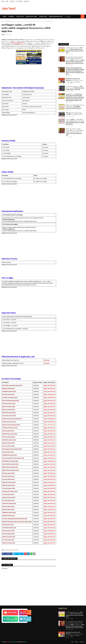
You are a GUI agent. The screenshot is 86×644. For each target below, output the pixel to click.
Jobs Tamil (9, 9)
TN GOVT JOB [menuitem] (20, 16)
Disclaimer (26, 1)
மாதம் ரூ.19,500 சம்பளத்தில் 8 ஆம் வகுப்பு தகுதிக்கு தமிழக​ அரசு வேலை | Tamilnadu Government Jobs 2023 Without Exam (75, 122)
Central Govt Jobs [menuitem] (31, 16)
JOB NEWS (8, 21)
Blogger (25, 642)
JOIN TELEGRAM (25, 619)
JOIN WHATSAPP (10, 619)
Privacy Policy (19, 1)
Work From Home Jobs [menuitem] (56, 16)
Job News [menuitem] (11, 16)
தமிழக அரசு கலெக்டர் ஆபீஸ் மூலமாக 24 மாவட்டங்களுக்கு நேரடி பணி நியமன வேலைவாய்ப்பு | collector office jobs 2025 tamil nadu (75, 132)
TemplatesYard (13, 642)
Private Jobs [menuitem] (43, 16)
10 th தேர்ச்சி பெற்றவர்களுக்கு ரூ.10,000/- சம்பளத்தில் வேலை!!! (74, 114)
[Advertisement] (29, 76)
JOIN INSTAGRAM (25, 613)
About (7, 1)
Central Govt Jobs (9, 550)
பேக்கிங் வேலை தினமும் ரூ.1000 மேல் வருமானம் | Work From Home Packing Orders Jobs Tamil (75, 88)
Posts (3, 35)
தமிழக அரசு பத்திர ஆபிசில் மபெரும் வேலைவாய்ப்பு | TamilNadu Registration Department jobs (75, 107)
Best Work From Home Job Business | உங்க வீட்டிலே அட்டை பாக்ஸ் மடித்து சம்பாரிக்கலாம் (74, 80)
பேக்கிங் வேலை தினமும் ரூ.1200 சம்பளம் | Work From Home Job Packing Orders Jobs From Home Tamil (75, 50)
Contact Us (12, 1)
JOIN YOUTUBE (10, 613)
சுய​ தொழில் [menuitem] (68, 16)
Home (3, 1)
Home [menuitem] (4, 16)
